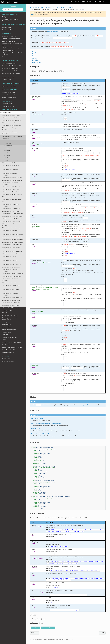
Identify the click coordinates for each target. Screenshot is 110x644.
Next (102, 633)
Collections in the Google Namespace (12, 194)
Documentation (99, 2)
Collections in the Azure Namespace (12, 125)
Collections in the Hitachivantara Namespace (11, 205)
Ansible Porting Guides (8, 30)
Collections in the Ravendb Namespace (12, 274)
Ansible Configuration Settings (10, 315)
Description (8, 141)
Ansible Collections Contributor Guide (12, 66)
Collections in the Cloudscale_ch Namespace (10, 166)
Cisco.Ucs (7, 160)
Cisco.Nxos (7, 158)
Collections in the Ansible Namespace (12, 118)
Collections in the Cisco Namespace (12, 136)
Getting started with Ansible (9, 17)
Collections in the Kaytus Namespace (12, 228)
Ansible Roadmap (7, 359)
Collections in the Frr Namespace (11, 189)
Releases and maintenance (9, 330)
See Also (35, 58)
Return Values (6, 313)
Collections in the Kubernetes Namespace (10, 231)
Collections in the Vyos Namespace (11, 303)
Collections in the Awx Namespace (11, 123)
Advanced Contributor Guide (10, 71)
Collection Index (5, 113)
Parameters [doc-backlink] (36, 76)
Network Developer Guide (9, 97)
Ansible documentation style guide (11, 73)
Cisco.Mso (7, 155)
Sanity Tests (5, 335)
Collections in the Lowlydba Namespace (13, 237)
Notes (34, 56)
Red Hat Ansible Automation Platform (12, 347)
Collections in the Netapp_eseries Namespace (11, 248)
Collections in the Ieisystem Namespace (12, 214)
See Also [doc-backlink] (34, 411)
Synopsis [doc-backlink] (35, 67)
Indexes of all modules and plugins (11, 308)
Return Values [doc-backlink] (37, 513)
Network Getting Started (9, 92)
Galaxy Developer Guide (8, 106)
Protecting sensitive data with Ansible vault (12, 44)
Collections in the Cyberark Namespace (12, 178)
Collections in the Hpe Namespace (11, 209)
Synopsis (35, 52)
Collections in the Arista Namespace (12, 120)
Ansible (14, 6)
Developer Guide (6, 80)
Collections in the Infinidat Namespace (12, 216)
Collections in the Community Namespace (10, 170)
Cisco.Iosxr (7, 151)
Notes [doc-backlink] (33, 397)
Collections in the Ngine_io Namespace (12, 254)
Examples (35, 60)
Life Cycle (34, 15)
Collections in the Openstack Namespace (10, 257)
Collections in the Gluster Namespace (12, 192)
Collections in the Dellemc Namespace (12, 180)
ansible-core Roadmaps (8, 361)
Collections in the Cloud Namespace (12, 163)
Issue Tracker (35, 628)
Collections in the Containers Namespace (10, 174)
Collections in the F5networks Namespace (10, 184)
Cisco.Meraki (8, 153)
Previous (35, 633)
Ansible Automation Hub (9, 350)
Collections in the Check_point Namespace (10, 129)
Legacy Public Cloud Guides (9, 86)
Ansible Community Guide (9, 63)
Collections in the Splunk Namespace (12, 283)
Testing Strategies (7, 332)
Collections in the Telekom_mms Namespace (10, 290)
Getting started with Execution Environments (10, 20)
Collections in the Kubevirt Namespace (12, 235)
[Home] (31, 7)
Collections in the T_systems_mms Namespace (11, 286)
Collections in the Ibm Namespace (11, 211)
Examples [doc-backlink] (35, 442)
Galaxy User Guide (7, 104)
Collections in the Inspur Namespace (12, 221)
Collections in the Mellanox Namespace (12, 240)
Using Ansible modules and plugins (11, 48)
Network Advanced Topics (9, 95)
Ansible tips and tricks (8, 57)
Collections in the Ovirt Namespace (11, 265)
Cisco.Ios (7, 148)
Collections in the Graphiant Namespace (13, 199)
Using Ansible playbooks (8, 41)
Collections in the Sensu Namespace (12, 276)
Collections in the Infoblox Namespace (12, 219)
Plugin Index (9, 143)
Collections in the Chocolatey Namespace (10, 133)
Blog (72, 2)
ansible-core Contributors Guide (10, 68)
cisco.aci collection (53, 32)
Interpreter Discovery (8, 327)
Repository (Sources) (48, 628)
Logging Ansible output (8, 352)
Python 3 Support (7, 325)
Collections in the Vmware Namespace (12, 298)
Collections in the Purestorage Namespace (10, 270)
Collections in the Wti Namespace (11, 305)
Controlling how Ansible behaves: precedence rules (11, 319)
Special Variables (6, 345)
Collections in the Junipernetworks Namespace (11, 225)
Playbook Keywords (7, 310)
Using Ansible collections (9, 50)
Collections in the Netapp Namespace (12, 245)
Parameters (36, 54)
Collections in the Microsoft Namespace (13, 242)
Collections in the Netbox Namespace (12, 251)
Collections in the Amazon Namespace (12, 115)
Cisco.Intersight (8, 146)
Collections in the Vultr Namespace (11, 300)
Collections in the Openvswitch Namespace (10, 261)
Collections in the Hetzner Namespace (12, 202)
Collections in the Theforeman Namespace (10, 294)
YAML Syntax (6, 322)
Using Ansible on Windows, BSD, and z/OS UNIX (12, 54)
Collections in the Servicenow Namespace (10, 280)
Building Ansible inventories (9, 36)
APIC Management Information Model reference (46, 424)
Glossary (4, 340)
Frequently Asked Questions (9, 337)
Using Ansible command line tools (11, 39)
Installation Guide (7, 27)
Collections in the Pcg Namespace (11, 267)
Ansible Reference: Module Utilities (11, 342)
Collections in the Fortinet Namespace (12, 187)
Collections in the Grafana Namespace (12, 197)
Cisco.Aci (6, 139)
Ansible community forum (83, 2)
